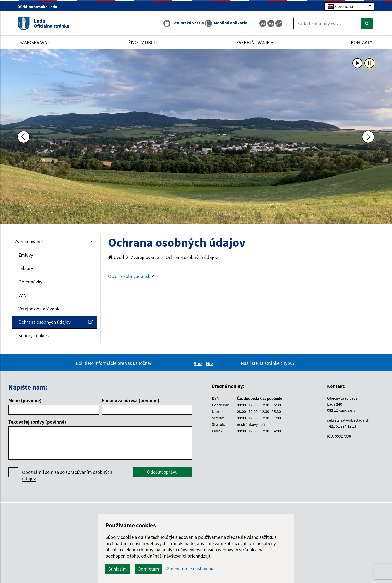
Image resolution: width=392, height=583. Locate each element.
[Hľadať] (367, 23)
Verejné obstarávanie (39, 309)
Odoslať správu (162, 472)
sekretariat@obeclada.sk (348, 420)
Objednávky (30, 282)
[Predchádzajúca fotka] (24, 137)
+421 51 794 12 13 (342, 426)
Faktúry (26, 268)
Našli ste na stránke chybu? (268, 363)
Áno (199, 363)
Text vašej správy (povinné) (37, 422)
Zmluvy (26, 255)
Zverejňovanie (29, 241)
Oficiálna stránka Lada (39, 7)
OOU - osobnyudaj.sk (129, 276)
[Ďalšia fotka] (368, 137)
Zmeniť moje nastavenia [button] (191, 569)
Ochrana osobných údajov (56, 322)
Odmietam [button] (148, 569)
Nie (210, 363)
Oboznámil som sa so (67, 475)
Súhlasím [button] (118, 569)
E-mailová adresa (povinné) (131, 400)
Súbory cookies (34, 335)
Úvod (116, 257)
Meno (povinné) (25, 400)
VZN (22, 295)
